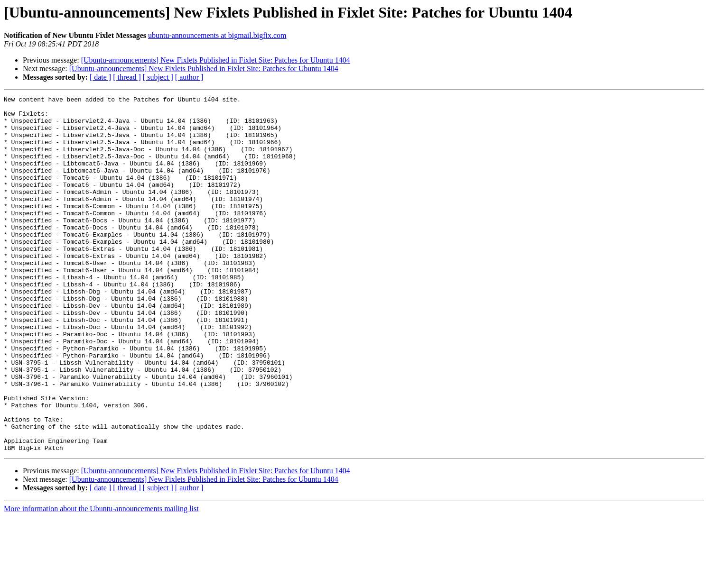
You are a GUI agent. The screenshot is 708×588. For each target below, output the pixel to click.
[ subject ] (158, 77)
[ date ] (100, 77)
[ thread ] (127, 77)
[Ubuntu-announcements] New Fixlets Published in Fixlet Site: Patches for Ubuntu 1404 (216, 60)
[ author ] (189, 77)
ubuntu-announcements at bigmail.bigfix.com (217, 35)
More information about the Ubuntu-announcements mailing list (101, 580)
